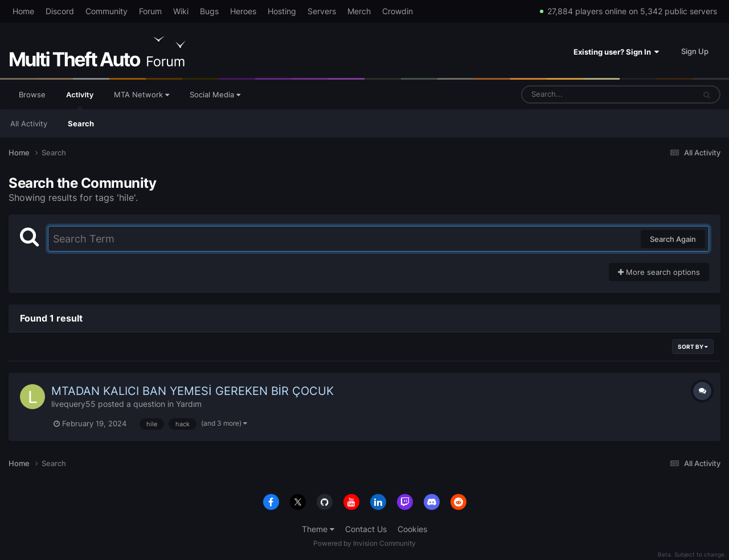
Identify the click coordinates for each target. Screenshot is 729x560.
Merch (359, 11)
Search (81, 123)
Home (23, 11)
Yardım (189, 404)
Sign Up (695, 51)
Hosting (282, 11)
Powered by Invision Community (364, 543)
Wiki (181, 11)
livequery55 (73, 404)
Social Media (215, 94)
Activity (80, 100)
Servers (322, 11)
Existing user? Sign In (616, 52)
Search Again (673, 239)
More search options (659, 272)
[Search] (578, 94)
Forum (150, 11)
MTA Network (142, 94)
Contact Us (366, 529)
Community (107, 11)
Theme (318, 529)
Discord (60, 11)
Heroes (243, 11)
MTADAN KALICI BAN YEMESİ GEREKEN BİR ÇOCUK (193, 391)
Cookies (412, 529)
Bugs (209, 11)
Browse (32, 94)
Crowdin (398, 11)
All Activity (29, 123)
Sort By (693, 347)
